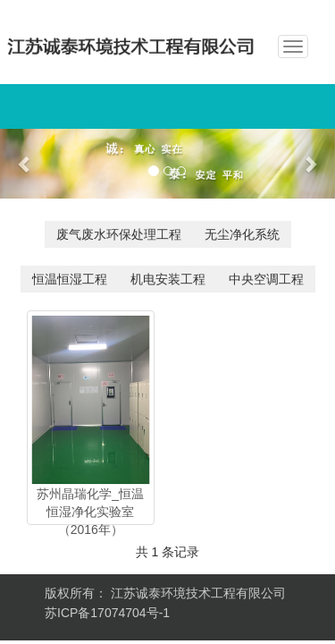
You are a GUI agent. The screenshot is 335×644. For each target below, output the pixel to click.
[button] (25, 164)
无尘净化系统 (242, 234)
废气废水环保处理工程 (119, 234)
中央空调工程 (266, 279)
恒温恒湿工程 (70, 279)
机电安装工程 (168, 279)
